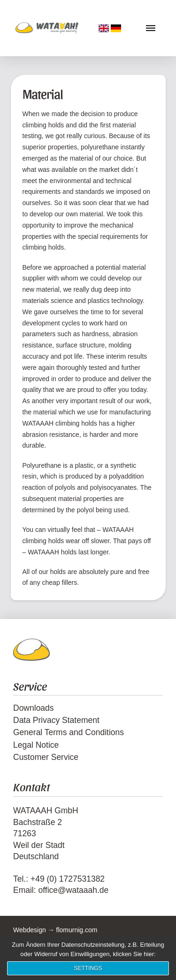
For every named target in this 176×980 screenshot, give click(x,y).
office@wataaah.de (73, 890)
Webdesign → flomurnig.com (55, 930)
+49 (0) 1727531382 (68, 879)
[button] (151, 28)
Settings (88, 968)
